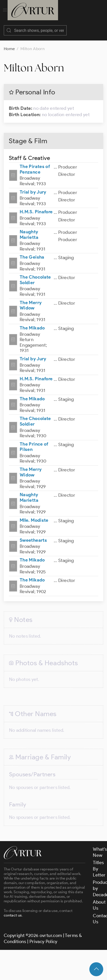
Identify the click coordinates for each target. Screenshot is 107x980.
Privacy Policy (44, 936)
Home (9, 44)
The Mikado (32, 323)
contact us (13, 910)
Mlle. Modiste (34, 515)
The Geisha (32, 252)
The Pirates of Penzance (35, 164)
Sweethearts (33, 535)
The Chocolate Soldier (35, 275)
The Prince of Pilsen (34, 442)
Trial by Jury (33, 187)
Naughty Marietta (29, 230)
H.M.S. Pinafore (36, 207)
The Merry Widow (31, 300)
